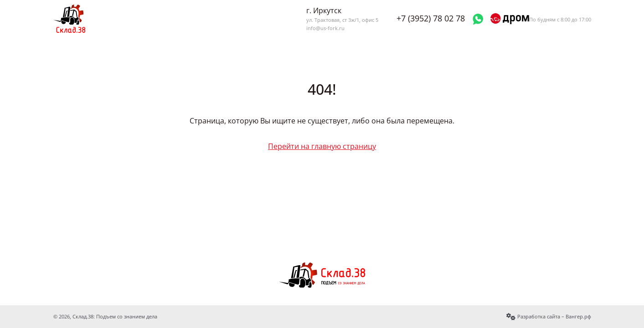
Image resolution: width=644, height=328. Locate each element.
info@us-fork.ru (325, 28)
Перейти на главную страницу (322, 146)
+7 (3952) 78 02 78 (431, 18)
